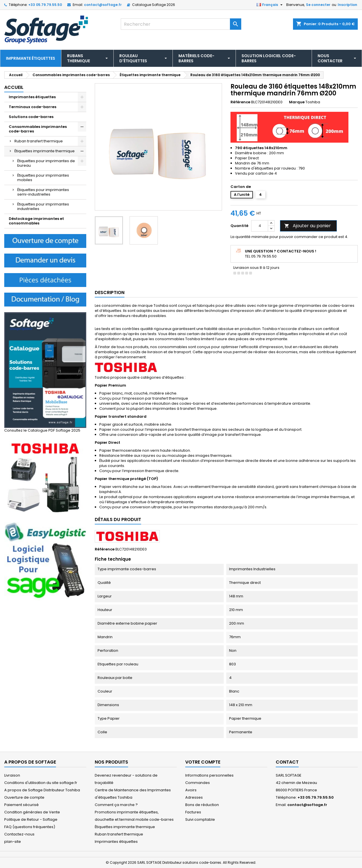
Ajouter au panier (308, 226)
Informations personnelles (209, 775)
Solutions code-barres (31, 117)
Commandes (198, 783)
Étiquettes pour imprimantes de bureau (46, 163)
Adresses (194, 797)
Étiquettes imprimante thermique (45, 151)
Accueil (14, 87)
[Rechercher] (181, 24)
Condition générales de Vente (32, 812)
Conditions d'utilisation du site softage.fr (41, 783)
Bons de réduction (202, 805)
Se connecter (318, 5)
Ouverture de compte (24, 797)
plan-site (13, 842)
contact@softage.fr (103, 5)
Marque (297, 102)
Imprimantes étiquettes (32, 97)
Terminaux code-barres (33, 107)
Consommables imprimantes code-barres (38, 129)
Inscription (347, 5)
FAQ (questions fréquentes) (30, 827)
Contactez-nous (19, 834)
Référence (240, 102)
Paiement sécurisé (21, 805)
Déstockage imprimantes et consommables (36, 221)
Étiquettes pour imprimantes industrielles (43, 206)
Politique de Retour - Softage (31, 819)
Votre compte (203, 762)
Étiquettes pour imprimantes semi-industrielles (43, 192)
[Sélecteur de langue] (270, 5)
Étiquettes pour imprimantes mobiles (43, 178)
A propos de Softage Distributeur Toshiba (42, 790)
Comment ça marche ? (116, 805)
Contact (287, 762)
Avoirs (191, 790)
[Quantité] (260, 226)
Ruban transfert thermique (39, 141)
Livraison (12, 775)
